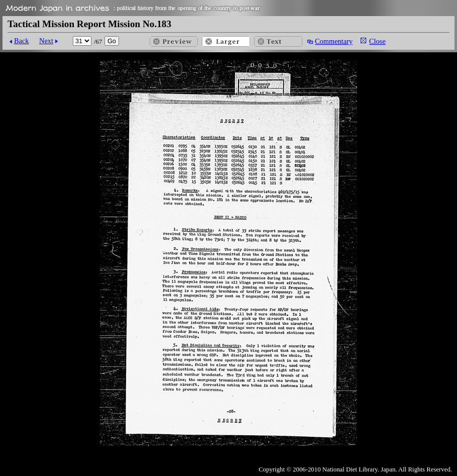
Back (22, 41)
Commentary (334, 41)
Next (46, 41)
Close (377, 41)
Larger (226, 41)
